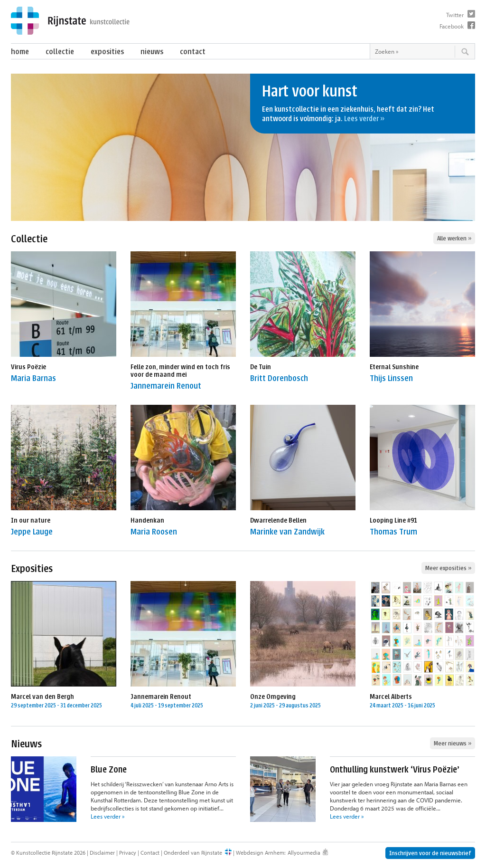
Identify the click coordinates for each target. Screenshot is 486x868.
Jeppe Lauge (32, 532)
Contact (193, 52)
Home (20, 52)
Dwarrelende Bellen (278, 520)
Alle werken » (454, 238)
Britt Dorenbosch (279, 378)
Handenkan (147, 520)
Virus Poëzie (28, 367)
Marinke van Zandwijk (287, 532)
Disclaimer (102, 853)
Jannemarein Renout (166, 386)
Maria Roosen (154, 532)
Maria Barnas (33, 378)
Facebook (452, 26)
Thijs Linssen (391, 378)
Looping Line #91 (393, 520)
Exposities (107, 52)
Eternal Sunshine (394, 367)
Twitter (455, 15)
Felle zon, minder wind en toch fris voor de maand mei (180, 371)
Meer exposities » (448, 568)
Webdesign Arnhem (260, 853)
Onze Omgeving (273, 697)
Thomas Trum (393, 532)
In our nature (31, 520)
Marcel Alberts (391, 697)
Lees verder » (364, 119)
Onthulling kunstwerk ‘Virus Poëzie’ (395, 769)
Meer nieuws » (453, 743)
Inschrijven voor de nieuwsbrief (430, 853)
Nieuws (152, 52)
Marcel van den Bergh (42, 697)
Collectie (60, 52)
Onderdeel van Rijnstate (193, 853)
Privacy (128, 853)
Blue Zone (109, 769)
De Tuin (261, 367)
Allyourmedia (304, 853)
